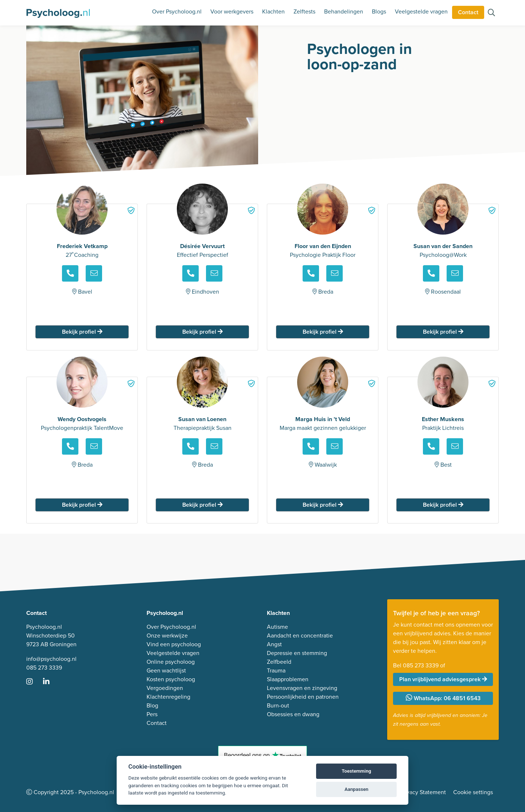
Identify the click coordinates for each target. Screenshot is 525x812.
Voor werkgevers (232, 11)
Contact (468, 12)
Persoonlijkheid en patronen (303, 697)
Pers (152, 714)
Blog (152, 705)
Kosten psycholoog (171, 679)
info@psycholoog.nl (51, 659)
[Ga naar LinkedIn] (51, 682)
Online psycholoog (171, 662)
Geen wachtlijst (166, 670)
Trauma (276, 670)
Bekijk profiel (82, 332)
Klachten (273, 11)
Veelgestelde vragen (421, 11)
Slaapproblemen (288, 679)
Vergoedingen (165, 688)
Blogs (379, 11)
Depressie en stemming (297, 653)
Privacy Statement (423, 792)
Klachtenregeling (168, 697)
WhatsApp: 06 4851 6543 (443, 698)
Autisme (277, 627)
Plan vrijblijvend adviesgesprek (443, 679)
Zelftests (304, 11)
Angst (274, 644)
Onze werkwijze (167, 636)
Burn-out (278, 705)
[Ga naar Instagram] (34, 682)
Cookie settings (473, 792)
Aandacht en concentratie (300, 636)
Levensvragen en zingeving (302, 688)
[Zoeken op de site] (491, 13)
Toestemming (356, 771)
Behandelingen (344, 11)
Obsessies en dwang (293, 714)
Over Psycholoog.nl (177, 11)
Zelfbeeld (279, 662)
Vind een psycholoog (174, 644)
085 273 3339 (44, 668)
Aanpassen (356, 789)
